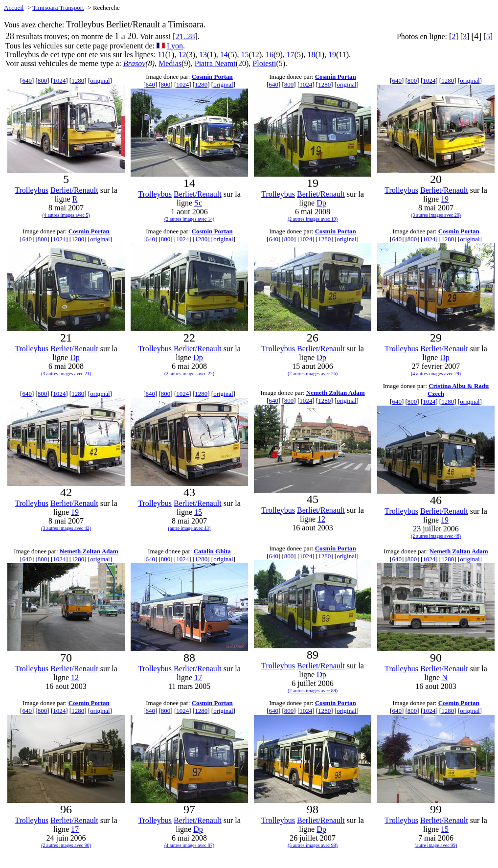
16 (270, 55)
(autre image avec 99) (436, 845)
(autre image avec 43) (190, 528)
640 (27, 80)
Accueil (14, 8)
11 (161, 55)
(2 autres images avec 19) (313, 219)
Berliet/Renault (74, 190)
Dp (321, 203)
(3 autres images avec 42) (66, 528)
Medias (170, 63)
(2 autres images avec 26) (313, 374)
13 (203, 55)
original (100, 80)
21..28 (185, 36)
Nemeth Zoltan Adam (336, 393)
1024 (59, 80)
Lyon (175, 46)
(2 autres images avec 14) (189, 219)
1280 (78, 80)
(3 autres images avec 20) (436, 215)
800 (43, 80)
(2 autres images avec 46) (436, 536)
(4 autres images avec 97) (189, 845)
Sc (198, 203)
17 (291, 55)
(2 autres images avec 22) (189, 374)
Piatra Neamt (215, 63)
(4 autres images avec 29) (436, 374)
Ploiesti (264, 63)
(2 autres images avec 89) (313, 691)
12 (182, 55)
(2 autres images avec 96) (66, 845)
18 (311, 55)
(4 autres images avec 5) (66, 215)
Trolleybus (32, 190)
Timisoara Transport (58, 8)
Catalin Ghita (212, 551)
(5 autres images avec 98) (313, 845)
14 (224, 55)
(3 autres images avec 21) (66, 374)
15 (245, 55)
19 (332, 55)
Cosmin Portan (212, 77)
